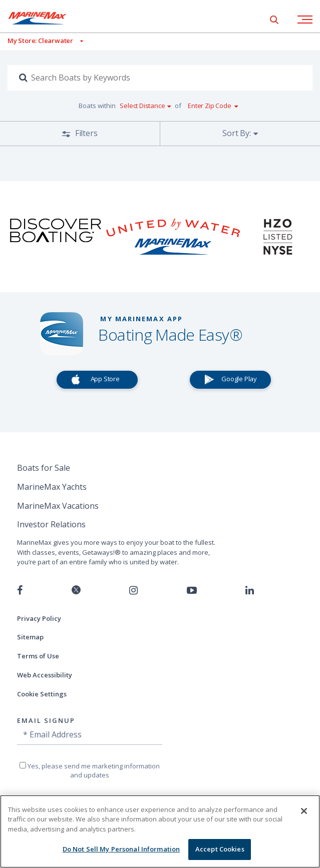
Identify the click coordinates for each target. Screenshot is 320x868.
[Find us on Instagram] (133, 590)
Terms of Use (38, 656)
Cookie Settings (42, 694)
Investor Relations (51, 524)
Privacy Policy (39, 618)
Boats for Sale (44, 468)
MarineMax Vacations (58, 506)
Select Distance (142, 106)
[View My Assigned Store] (42, 41)
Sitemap (30, 637)
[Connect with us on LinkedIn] (250, 590)
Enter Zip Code (209, 106)
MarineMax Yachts (52, 487)
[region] (160, 831)
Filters (85, 133)
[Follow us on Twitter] (76, 591)
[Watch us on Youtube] (192, 590)
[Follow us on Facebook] (20, 590)
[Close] (304, 811)
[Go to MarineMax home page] (45, 18)
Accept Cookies (220, 849)
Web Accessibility (45, 675)
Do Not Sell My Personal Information (121, 849)
